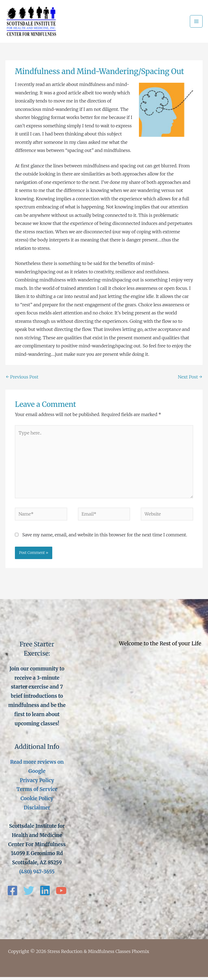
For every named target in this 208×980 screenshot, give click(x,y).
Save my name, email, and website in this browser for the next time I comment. (105, 538)
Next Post (190, 380)
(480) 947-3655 (37, 875)
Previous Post (22, 380)
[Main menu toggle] (196, 23)
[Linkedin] (45, 893)
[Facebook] (12, 893)
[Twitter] (29, 893)
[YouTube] (61, 893)
